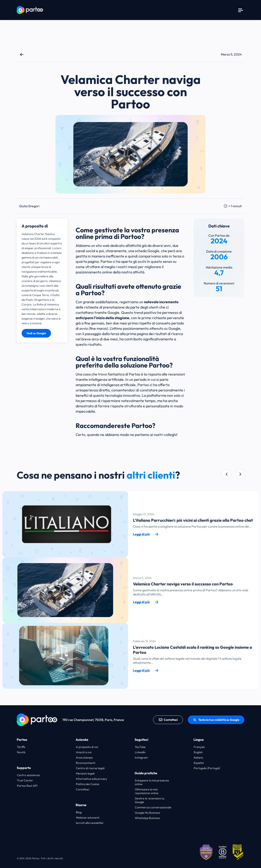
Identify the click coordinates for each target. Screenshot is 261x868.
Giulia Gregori (29, 206)
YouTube (140, 747)
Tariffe (21, 747)
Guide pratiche (146, 773)
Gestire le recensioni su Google (150, 800)
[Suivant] (227, 474)
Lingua (199, 740)
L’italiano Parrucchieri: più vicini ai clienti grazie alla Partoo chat (193, 520)
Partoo (22, 740)
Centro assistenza (28, 775)
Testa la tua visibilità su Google (216, 720)
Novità (21, 752)
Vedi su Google (36, 333)
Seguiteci (141, 740)
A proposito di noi (87, 747)
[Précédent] (240, 474)
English (198, 752)
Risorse (81, 805)
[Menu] (241, 10)
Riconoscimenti (86, 763)
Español (199, 763)
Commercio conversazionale (153, 807)
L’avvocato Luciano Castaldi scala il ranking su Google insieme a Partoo (192, 650)
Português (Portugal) (207, 768)
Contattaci (168, 720)
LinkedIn (140, 752)
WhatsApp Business (147, 818)
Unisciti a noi (84, 752)
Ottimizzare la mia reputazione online (147, 791)
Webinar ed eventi (88, 818)
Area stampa (84, 758)
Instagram (141, 758)
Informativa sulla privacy (91, 779)
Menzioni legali (85, 773)
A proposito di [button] (35, 226)
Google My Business (147, 813)
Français (199, 747)
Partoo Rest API (27, 786)
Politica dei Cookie (88, 784)
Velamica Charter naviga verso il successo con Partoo (183, 584)
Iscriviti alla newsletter (90, 823)
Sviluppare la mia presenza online (152, 782)
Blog (79, 812)
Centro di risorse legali (90, 768)
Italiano (198, 758)
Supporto (24, 768)
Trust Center (25, 780)
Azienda (82, 740)
